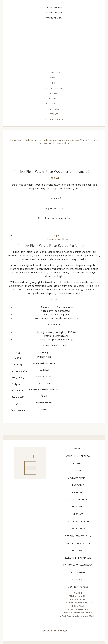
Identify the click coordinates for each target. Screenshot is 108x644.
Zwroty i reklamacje (78, 558)
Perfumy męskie (54, 13)
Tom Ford (54, 109)
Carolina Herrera (54, 73)
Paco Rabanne (54, 104)
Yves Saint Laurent (54, 119)
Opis (57, 235)
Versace (54, 114)
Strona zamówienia (78, 536)
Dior (54, 83)
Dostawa (78, 551)
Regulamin (78, 572)
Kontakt (78, 579)
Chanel (54, 78)
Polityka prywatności (78, 565)
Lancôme (54, 93)
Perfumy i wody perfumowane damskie (61, 140)
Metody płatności (78, 543)
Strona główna (16, 140)
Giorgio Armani (54, 88)
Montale (54, 99)
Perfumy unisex (54, 18)
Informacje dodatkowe (57, 239)
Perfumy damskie (54, 7)
